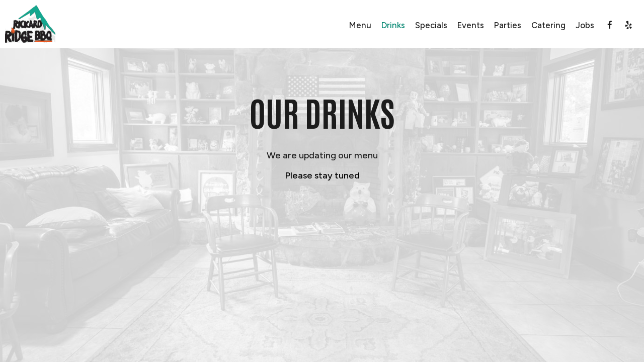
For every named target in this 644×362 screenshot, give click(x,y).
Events (471, 25)
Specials (431, 25)
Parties (508, 25)
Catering (548, 25)
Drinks (393, 25)
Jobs (585, 25)
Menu (360, 25)
